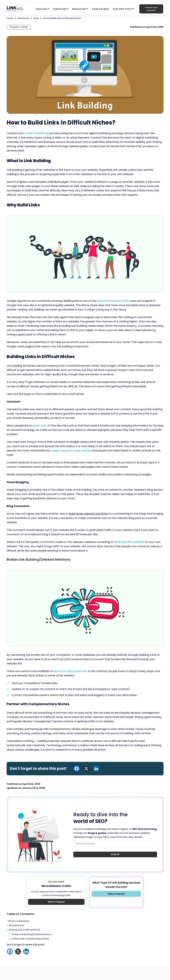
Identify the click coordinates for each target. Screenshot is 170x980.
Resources (79, 9)
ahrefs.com (40, 426)
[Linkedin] (26, 952)
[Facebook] (10, 952)
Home (10, 18)
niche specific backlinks (129, 542)
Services (41, 9)
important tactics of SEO (113, 301)
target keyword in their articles (72, 451)
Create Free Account (151, 9)
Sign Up (115, 855)
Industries (60, 9)
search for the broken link (70, 671)
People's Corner (19, 27)
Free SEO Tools (122, 9)
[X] (18, 952)
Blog (36, 18)
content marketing (36, 133)
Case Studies (100, 9)
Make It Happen (56, 902)
